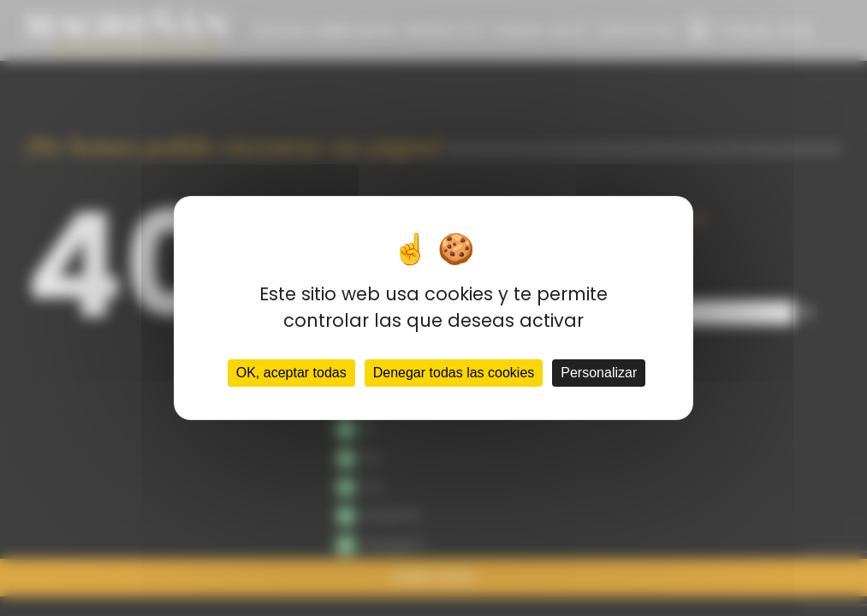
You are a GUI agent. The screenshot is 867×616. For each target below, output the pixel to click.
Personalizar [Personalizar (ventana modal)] (599, 373)
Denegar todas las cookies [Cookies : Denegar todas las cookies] (454, 373)
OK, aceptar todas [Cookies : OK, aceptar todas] (291, 373)
